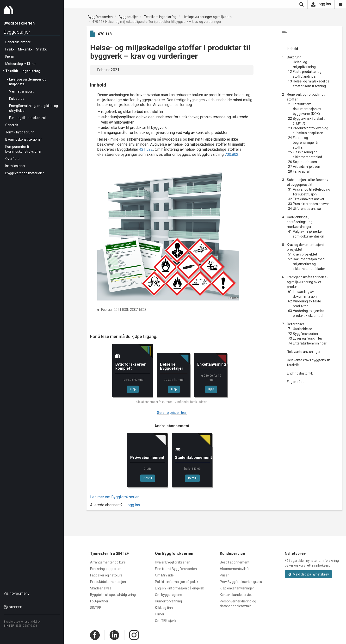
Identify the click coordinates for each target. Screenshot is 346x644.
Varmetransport (21, 91)
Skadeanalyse (101, 588)
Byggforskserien (100, 17)
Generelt (12, 125)
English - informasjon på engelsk (179, 588)
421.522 (146, 149)
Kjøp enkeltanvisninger (237, 588)
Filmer (160, 614)
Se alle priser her (172, 413)
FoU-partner (99, 601)
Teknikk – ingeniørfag (23, 71)
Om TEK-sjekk (166, 621)
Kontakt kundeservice (236, 595)
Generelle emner (18, 42)
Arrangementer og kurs (108, 562)
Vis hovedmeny (17, 593)
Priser (224, 575)
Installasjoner (15, 166)
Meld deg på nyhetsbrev (308, 574)
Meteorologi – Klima (20, 64)
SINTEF (9, 626)
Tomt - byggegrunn (20, 132)
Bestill (148, 478)
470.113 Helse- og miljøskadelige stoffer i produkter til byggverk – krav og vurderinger (157, 22)
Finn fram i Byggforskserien (176, 569)
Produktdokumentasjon (108, 582)
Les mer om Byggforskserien (115, 497)
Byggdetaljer (17, 32)
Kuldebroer (17, 99)
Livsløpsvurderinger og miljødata (207, 17)
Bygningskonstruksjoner (24, 139)
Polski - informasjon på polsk (177, 582)
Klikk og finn (164, 608)
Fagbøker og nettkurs (106, 575)
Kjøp (133, 389)
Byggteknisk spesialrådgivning (113, 595)
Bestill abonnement (235, 562)
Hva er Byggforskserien (173, 562)
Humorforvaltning (168, 601)
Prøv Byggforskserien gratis (241, 582)
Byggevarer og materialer (25, 173)
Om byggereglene (169, 595)
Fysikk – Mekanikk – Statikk (26, 49)
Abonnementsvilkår (235, 569)
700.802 (232, 154)
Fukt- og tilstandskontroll (28, 118)
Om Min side (164, 575)
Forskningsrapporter (105, 569)
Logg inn (321, 4)
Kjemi (9, 56)
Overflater (13, 159)
